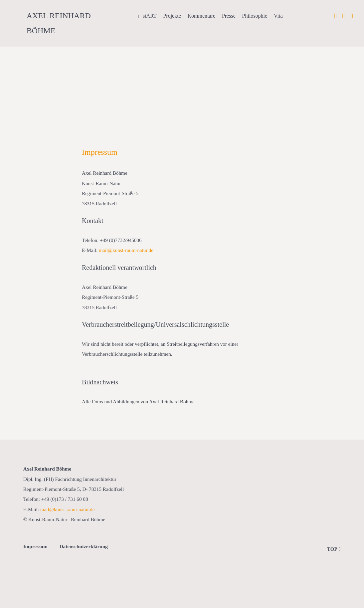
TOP (334, 549)
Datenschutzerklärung (84, 546)
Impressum (35, 546)
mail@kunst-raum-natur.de (126, 250)
